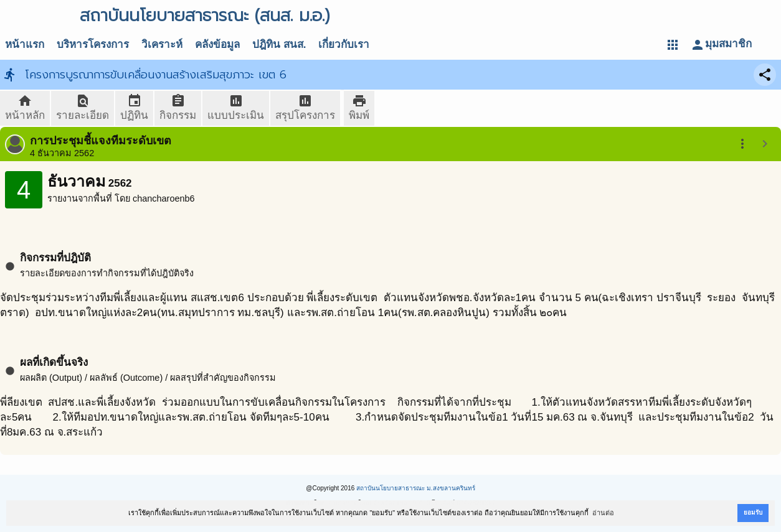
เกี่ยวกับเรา (344, 44)
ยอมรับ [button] (753, 512)
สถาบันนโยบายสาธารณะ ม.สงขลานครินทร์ (416, 488)
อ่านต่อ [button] (603, 513)
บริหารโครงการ (93, 44)
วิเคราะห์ (162, 44)
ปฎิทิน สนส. (279, 44)
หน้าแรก (25, 44)
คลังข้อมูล (217, 44)
